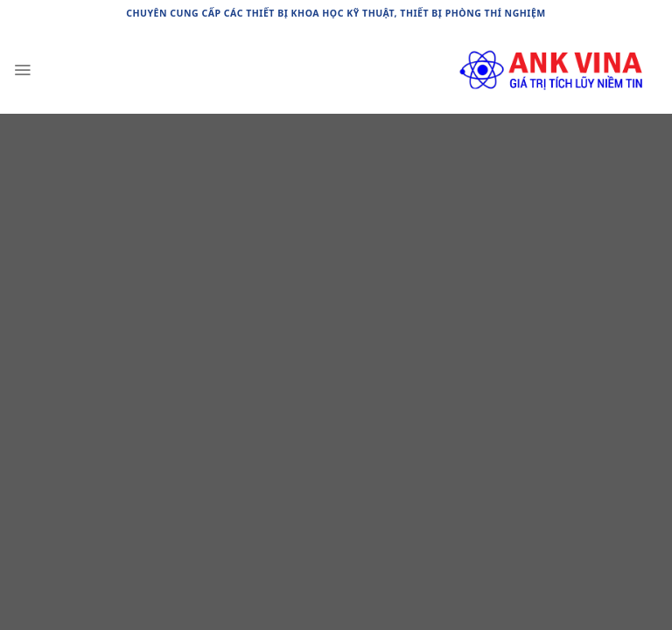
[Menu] (22, 70)
